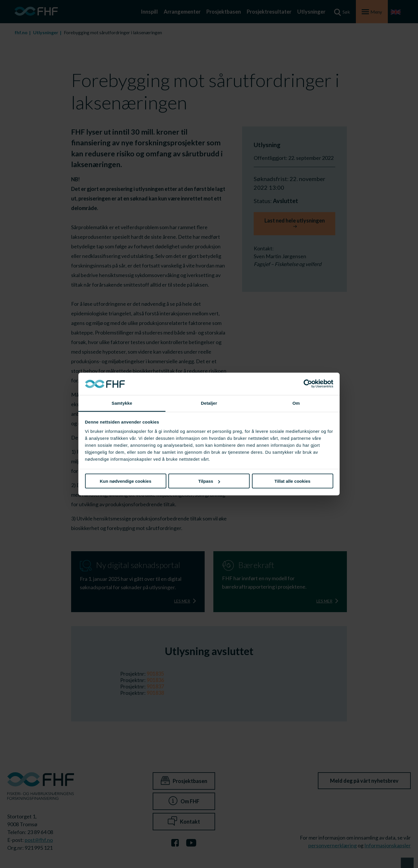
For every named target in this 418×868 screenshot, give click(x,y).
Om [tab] (296, 403)
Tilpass (209, 481)
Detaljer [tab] (209, 403)
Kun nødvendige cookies (126, 481)
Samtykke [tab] (122, 403)
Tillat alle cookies (293, 481)
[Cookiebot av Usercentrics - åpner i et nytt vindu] (308, 384)
